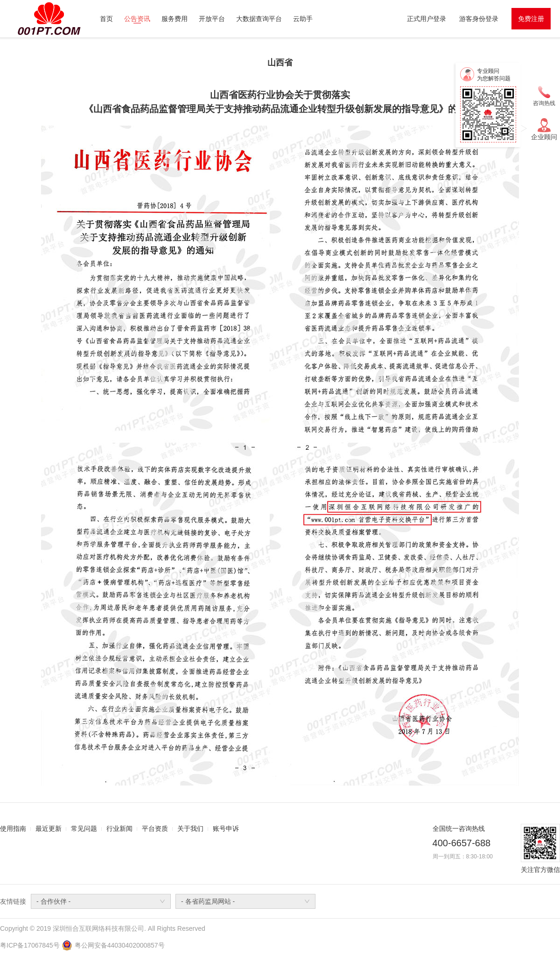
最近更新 (49, 828)
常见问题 (84, 828)
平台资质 (155, 828)
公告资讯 (137, 19)
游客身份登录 (479, 19)
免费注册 (531, 19)
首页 (106, 19)
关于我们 (190, 828)
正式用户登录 (427, 19)
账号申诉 (226, 828)
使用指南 (13, 828)
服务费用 (175, 19)
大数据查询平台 (259, 19)
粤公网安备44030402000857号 (120, 945)
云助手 (303, 19)
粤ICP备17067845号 (30, 945)
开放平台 (212, 19)
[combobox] (101, 901)
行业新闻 (119, 828)
